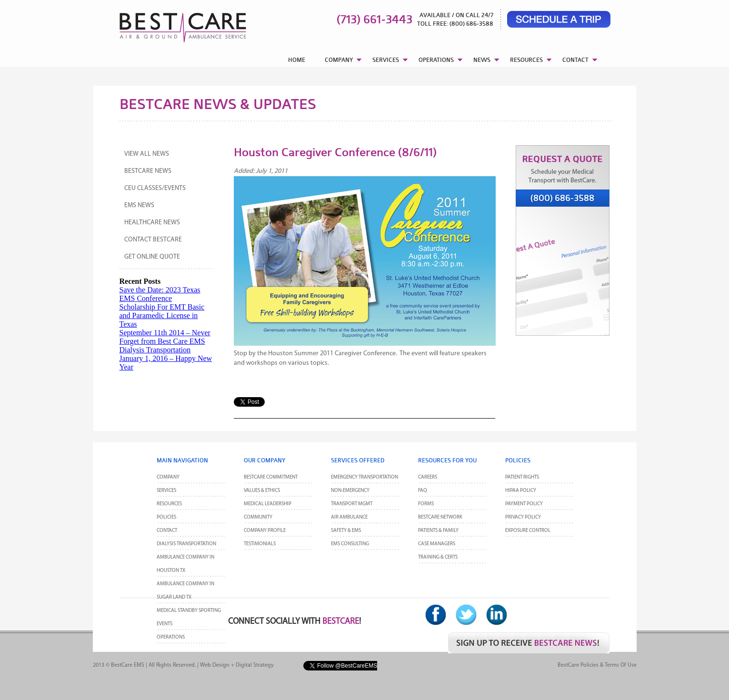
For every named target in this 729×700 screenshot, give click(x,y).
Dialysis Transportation (155, 350)
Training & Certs (438, 557)
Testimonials (260, 544)
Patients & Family (438, 531)
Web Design (215, 665)
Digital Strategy (255, 665)
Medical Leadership (268, 504)
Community (258, 517)
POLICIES (166, 517)
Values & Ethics (262, 491)
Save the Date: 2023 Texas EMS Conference (160, 294)
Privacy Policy (523, 517)
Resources (169, 504)
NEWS (482, 60)
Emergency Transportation (364, 477)
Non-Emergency (350, 491)
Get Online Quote (152, 257)
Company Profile (265, 531)
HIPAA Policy (521, 491)
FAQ (423, 491)
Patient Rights (522, 477)
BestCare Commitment (271, 477)
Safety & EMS (346, 531)
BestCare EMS (128, 665)
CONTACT (575, 60)
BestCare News (148, 171)
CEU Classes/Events (155, 188)
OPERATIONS (436, 60)
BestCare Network (440, 517)
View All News (147, 154)
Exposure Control (528, 531)
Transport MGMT (352, 504)
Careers (428, 477)
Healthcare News (152, 223)
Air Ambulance (349, 517)
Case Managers (437, 544)
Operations (171, 637)
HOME (297, 60)
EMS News (139, 205)
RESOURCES (526, 60)
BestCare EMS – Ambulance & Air (171, 24)
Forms (426, 504)
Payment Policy (524, 504)
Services (166, 491)
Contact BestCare (153, 240)
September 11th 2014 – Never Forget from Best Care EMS (165, 337)
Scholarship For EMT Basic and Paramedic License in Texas (162, 315)
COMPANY (339, 60)
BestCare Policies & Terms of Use (597, 665)
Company (168, 477)
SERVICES (386, 60)
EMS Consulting (350, 544)
